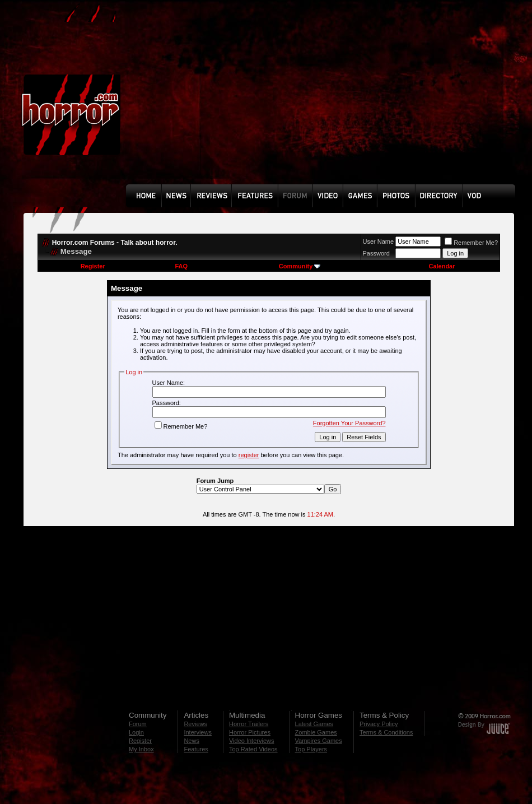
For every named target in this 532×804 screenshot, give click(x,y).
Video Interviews (252, 741)
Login (136, 732)
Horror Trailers (249, 724)
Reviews (195, 724)
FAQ (181, 266)
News (192, 741)
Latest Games (314, 724)
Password (376, 253)
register (249, 455)
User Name (379, 241)
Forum (138, 724)
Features (196, 749)
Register (93, 266)
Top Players (311, 749)
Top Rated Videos (253, 749)
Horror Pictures (250, 732)
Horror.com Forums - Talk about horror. (115, 243)
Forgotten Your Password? (349, 423)
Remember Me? (471, 243)
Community (300, 266)
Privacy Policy (379, 724)
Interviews (198, 732)
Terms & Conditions (386, 732)
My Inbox (141, 749)
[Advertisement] (275, 100)
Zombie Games (316, 732)
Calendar (442, 266)
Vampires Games (319, 741)
